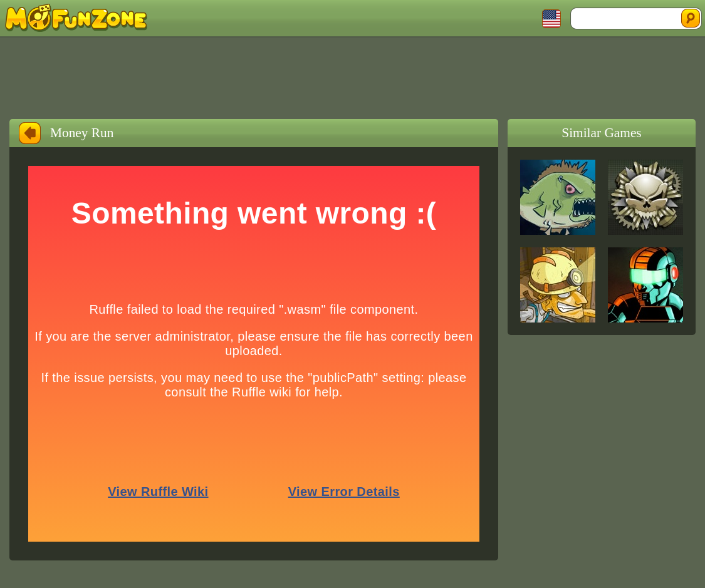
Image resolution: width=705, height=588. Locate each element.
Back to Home (30, 133)
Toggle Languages (551, 19)
